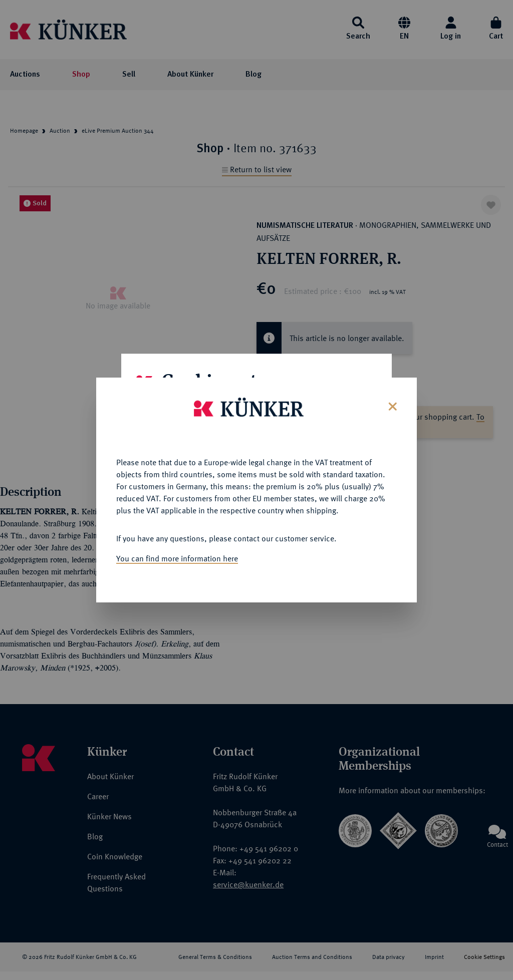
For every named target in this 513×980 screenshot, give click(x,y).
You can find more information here (177, 536)
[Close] (392, 383)
